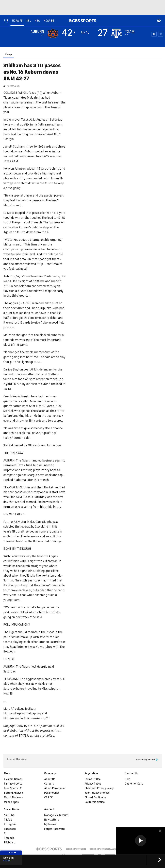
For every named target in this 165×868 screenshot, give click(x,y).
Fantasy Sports (13, 784)
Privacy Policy (93, 784)
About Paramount (55, 788)
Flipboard (10, 843)
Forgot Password (54, 829)
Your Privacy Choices (97, 793)
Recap (9, 54)
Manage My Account (56, 815)
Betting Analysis (14, 793)
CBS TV (48, 798)
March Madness (13, 798)
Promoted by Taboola (147, 760)
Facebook (10, 829)
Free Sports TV (13, 788)
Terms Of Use (93, 779)
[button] (141, 841)
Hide (12, 853)
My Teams (50, 824)
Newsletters (52, 820)
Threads (9, 838)
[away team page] (53, 33)
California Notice (95, 802)
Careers (49, 784)
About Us (50, 779)
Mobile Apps (11, 802)
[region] (141, 841)
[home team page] (116, 33)
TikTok (8, 820)
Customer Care (134, 784)
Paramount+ (52, 793)
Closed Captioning (96, 798)
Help (127, 779)
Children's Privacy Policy (99, 788)
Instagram (10, 824)
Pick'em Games (13, 779)
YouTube (9, 815)
